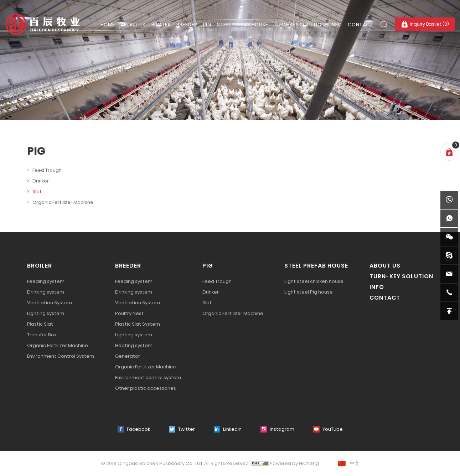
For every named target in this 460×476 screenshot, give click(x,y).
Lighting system (46, 313)
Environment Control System (61, 356)
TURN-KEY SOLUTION (299, 25)
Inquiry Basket (429, 24)
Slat (37, 196)
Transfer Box (42, 335)
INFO (336, 25)
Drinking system (46, 292)
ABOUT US (133, 25)
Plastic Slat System (138, 324)
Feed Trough (47, 174)
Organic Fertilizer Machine (63, 206)
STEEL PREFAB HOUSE (242, 25)
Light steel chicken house (314, 281)
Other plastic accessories (146, 388)
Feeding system (46, 281)
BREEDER (187, 25)
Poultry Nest (129, 313)
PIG (207, 25)
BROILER (161, 25)
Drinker (41, 185)
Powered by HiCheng (294, 463)
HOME (108, 25)
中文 (355, 463)
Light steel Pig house (309, 292)
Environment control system (148, 377)
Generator (128, 356)
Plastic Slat (40, 324)
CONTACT (361, 25)
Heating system (134, 345)
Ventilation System (50, 303)
